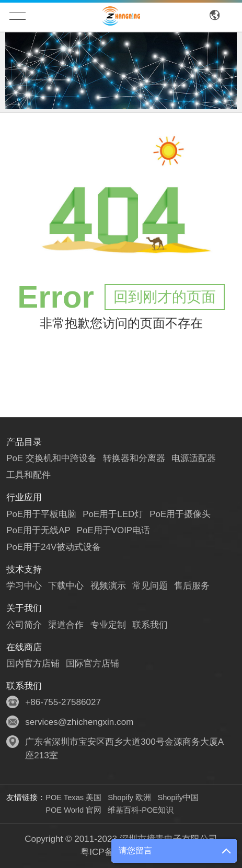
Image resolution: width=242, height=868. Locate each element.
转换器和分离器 (134, 458)
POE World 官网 (73, 810)
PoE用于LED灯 (114, 514)
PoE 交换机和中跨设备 (51, 458)
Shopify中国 (178, 797)
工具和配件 (28, 475)
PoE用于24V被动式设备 (54, 547)
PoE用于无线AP (38, 530)
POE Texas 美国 (73, 797)
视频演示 (108, 586)
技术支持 (24, 570)
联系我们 (150, 625)
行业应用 (24, 497)
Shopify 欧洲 (129, 797)
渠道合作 (66, 625)
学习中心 (24, 586)
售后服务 (192, 586)
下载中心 (66, 586)
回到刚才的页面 (165, 297)
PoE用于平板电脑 (41, 514)
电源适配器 (194, 458)
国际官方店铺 (93, 664)
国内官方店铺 (33, 664)
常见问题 (150, 586)
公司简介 (24, 625)
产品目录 (24, 442)
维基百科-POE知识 (141, 810)
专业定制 (108, 625)
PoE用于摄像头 (181, 514)
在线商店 (24, 647)
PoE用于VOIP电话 (114, 530)
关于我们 (24, 608)
